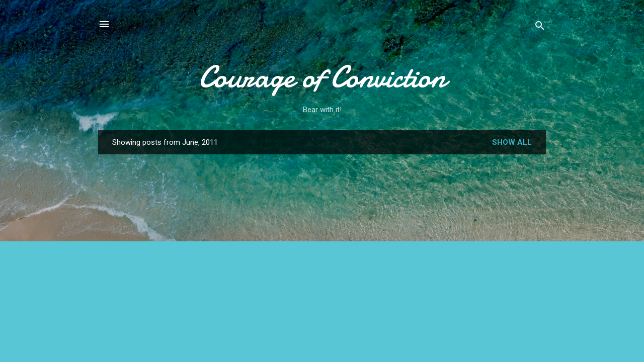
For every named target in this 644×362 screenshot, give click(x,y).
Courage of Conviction (322, 77)
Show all (512, 142)
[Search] (540, 27)
